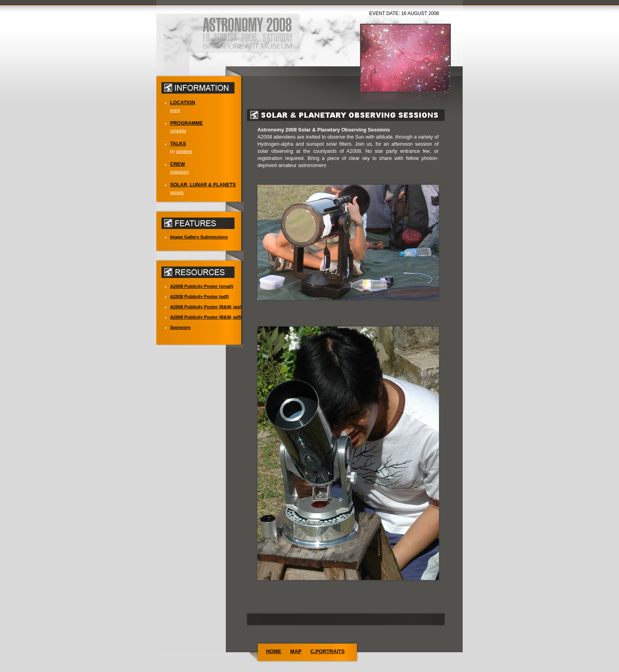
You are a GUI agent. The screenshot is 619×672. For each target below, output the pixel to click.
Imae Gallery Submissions (199, 237)
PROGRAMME (187, 123)
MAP (296, 651)
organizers (179, 172)
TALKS (178, 144)
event (175, 110)
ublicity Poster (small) (202, 286)
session (177, 192)
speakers (184, 151)
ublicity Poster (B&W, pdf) (206, 317)
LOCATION (183, 103)
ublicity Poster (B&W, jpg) (206, 307)
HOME (274, 651)
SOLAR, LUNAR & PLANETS (203, 185)
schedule (178, 131)
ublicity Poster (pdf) (200, 297)
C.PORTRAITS (327, 651)
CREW (178, 164)
